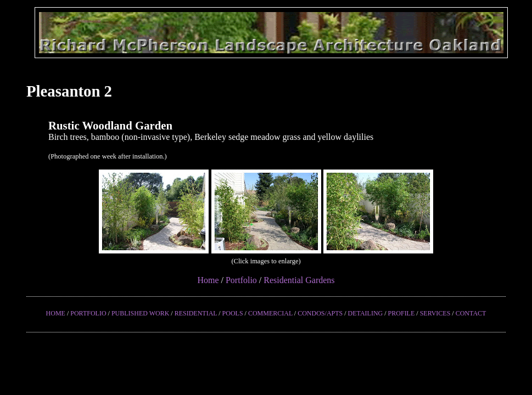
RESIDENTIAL (196, 313)
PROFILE (402, 313)
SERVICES (435, 313)
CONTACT (471, 313)
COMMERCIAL (270, 313)
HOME (56, 313)
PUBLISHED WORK (140, 313)
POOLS (233, 313)
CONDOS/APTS (320, 313)
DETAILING (366, 313)
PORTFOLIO (88, 313)
